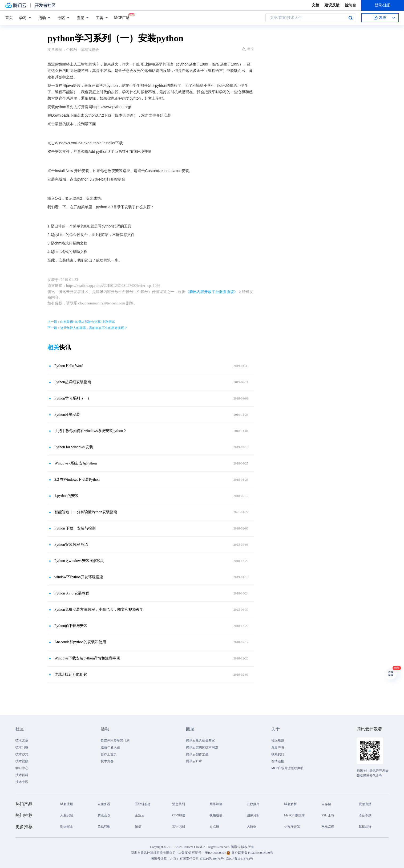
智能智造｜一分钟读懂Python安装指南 (86, 512)
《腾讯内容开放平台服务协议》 (212, 292)
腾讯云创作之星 (197, 754)
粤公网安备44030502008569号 (252, 853)
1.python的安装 (66, 496)
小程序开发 (292, 826)
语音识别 (365, 815)
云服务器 (104, 804)
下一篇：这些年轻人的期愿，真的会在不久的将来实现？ (87, 328)
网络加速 (216, 804)
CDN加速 (179, 815)
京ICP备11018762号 (240, 859)
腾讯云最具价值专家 (200, 740)
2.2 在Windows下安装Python (77, 480)
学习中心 (22, 768)
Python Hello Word (69, 366)
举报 (248, 49)
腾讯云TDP (194, 761)
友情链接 (278, 761)
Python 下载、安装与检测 (75, 528)
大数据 (252, 826)
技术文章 (22, 740)
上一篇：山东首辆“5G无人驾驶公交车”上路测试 (81, 322)
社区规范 (278, 740)
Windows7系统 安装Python (76, 463)
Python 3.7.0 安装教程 (72, 593)
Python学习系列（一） (73, 398)
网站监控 (328, 826)
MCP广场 (122, 17)
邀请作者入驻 (110, 747)
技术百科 (22, 775)
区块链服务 (143, 804)
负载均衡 (104, 826)
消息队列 (179, 804)
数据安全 (67, 826)
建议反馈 (332, 5)
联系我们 (278, 754)
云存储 (326, 804)
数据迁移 (365, 826)
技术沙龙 (22, 754)
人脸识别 (67, 815)
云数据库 (253, 804)
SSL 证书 (328, 815)
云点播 (214, 826)
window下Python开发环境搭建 (79, 577)
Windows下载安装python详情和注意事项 (87, 658)
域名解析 (290, 804)
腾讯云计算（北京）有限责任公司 (175, 859)
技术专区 (22, 782)
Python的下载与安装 (71, 626)
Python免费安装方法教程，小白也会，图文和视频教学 (99, 610)
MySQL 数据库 (294, 815)
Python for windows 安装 (74, 447)
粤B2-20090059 (216, 853)
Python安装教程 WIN (71, 545)
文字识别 (179, 826)
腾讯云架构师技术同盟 (202, 747)
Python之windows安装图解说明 (79, 561)
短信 (138, 826)
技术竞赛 (107, 761)
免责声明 (278, 747)
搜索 (350, 18)
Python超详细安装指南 (73, 382)
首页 (9, 18)
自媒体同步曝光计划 (115, 740)
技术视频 (22, 761)
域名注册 (67, 804)
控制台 (350, 5)
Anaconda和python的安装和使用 (80, 642)
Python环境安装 (67, 415)
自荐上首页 (109, 754)
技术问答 (22, 747)
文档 (316, 5)
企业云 (140, 815)
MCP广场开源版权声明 (287, 768)
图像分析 (253, 815)
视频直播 (365, 804)
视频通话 (216, 815)
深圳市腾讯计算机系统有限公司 (153, 853)
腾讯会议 (104, 815)
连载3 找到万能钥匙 (71, 675)
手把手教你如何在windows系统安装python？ (90, 431)
